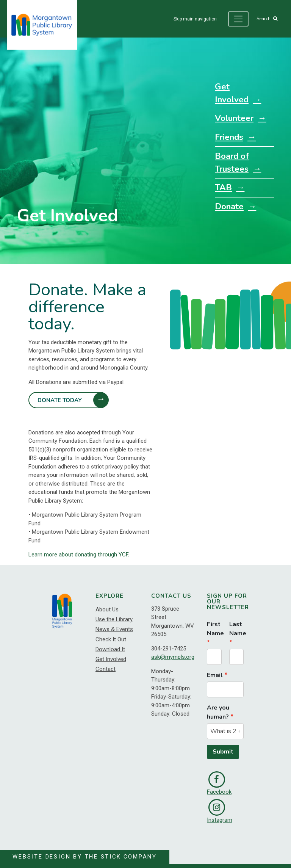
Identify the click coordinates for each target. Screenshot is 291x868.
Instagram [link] (220, 811)
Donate (229, 206)
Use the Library (114, 619)
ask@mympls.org (173, 657)
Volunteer (234, 118)
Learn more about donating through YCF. (79, 555)
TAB (223, 187)
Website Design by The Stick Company (85, 857)
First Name (214, 629)
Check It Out (111, 639)
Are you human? (218, 712)
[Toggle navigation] (238, 19)
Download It (110, 649)
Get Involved (232, 93)
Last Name (237, 629)
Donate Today (60, 400)
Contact (106, 669)
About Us (107, 609)
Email (215, 675)
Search (267, 19)
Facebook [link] (219, 783)
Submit (223, 752)
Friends (229, 137)
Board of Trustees (232, 162)
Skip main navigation (194, 19)
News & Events (114, 629)
